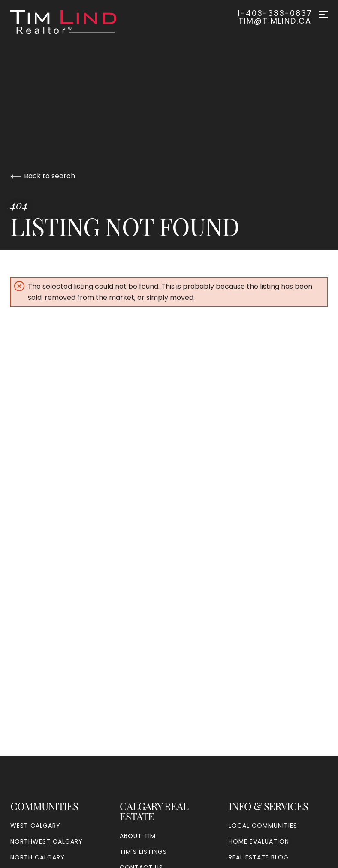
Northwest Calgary (47, 841)
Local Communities (263, 826)
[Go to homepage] (72, 22)
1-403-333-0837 (275, 13)
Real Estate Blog (259, 857)
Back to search (43, 176)
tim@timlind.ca (275, 21)
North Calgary (38, 857)
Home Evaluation (259, 841)
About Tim (138, 836)
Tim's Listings (143, 852)
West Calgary (35, 826)
